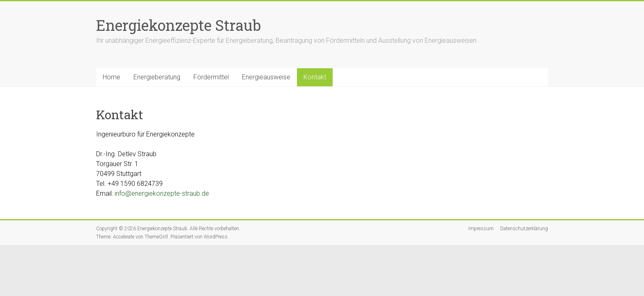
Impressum (481, 229)
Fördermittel (211, 77)
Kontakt (315, 77)
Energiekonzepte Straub (178, 25)
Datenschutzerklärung (524, 229)
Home (112, 77)
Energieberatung (157, 77)
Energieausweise (266, 77)
